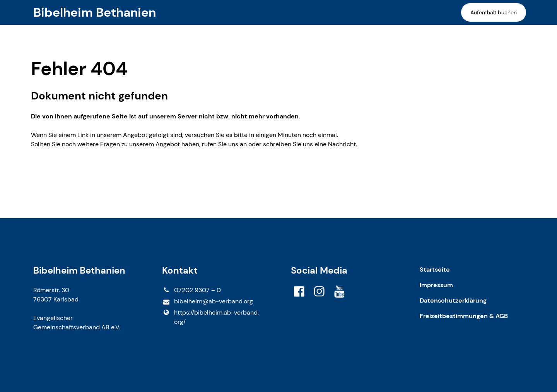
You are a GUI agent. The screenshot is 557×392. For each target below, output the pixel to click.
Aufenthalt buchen (494, 12)
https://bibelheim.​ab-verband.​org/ (210, 317)
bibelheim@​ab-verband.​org (207, 302)
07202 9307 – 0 (191, 290)
